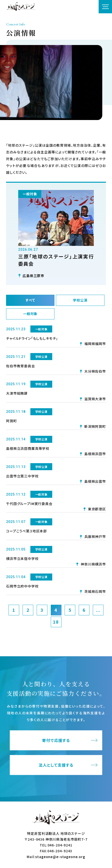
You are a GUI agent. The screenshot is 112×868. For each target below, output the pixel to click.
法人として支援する (56, 765)
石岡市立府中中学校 (22, 586)
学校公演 (80, 300)
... (98, 610)
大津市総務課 (17, 393)
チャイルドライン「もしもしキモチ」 (32, 338)
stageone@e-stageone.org (60, 857)
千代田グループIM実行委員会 (29, 504)
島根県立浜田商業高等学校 (28, 448)
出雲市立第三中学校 (22, 476)
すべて (30, 300)
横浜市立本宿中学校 (22, 559)
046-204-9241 (60, 845)
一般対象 (30, 314)
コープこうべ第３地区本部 (26, 531)
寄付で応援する (56, 740)
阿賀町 (12, 421)
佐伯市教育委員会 (21, 366)
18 (56, 622)
